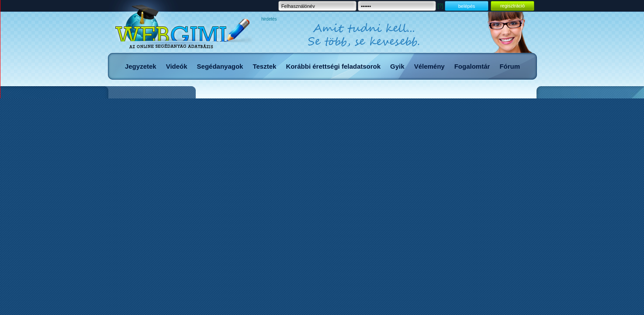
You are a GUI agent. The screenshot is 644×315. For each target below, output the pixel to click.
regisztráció (512, 6)
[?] (440, 6)
